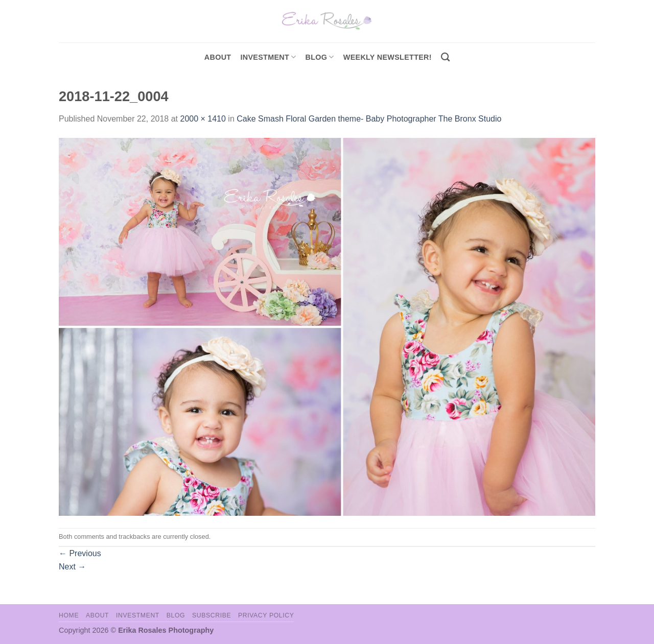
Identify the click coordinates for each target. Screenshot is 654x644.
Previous (80, 553)
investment (268, 57)
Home (69, 615)
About (218, 57)
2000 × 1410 (203, 119)
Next (72, 567)
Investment (138, 615)
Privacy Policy (266, 615)
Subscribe (212, 615)
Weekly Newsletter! (388, 57)
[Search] (445, 57)
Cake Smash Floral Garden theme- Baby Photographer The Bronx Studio (369, 119)
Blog (320, 57)
